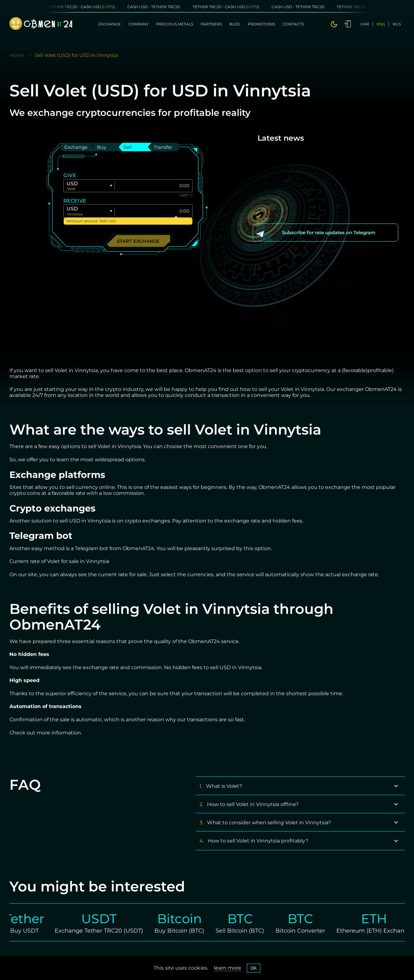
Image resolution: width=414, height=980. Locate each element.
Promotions (261, 24)
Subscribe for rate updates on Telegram (329, 233)
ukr (365, 24)
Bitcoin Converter (307, 931)
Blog (235, 24)
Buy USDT (31, 931)
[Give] (154, 186)
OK (253, 968)
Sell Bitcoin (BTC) (246, 931)
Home (17, 55)
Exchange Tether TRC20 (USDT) (105, 931)
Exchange (110, 24)
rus (397, 24)
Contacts (293, 24)
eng (381, 24)
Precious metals (175, 24)
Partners (211, 24)
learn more (228, 968)
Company (138, 24)
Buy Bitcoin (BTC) (186, 931)
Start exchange (138, 241)
